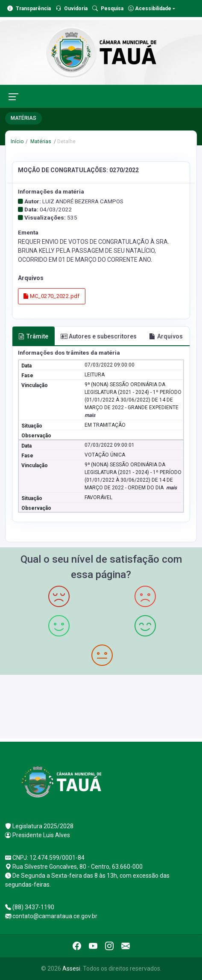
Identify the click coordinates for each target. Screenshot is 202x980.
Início (17, 142)
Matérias (40, 142)
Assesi (71, 968)
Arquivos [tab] (166, 336)
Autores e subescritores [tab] (99, 336)
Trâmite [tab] (33, 336)
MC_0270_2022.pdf (52, 296)
